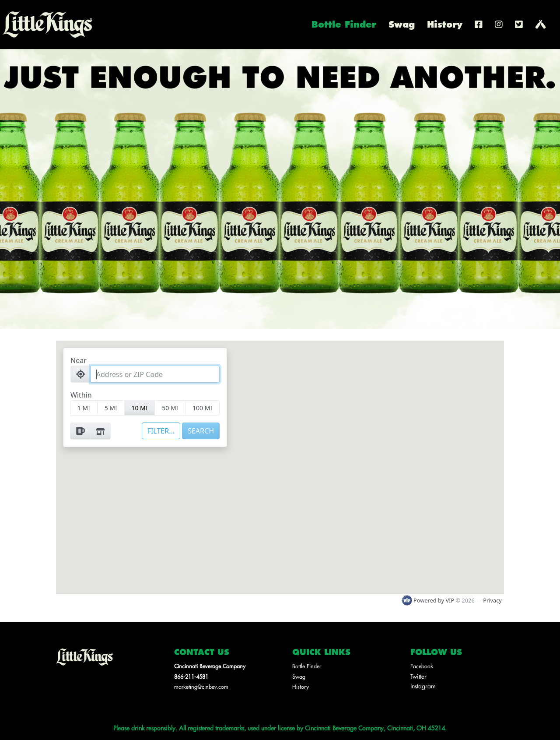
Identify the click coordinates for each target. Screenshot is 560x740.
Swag (402, 26)
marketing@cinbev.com (201, 687)
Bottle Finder (344, 26)
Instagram (423, 686)
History (445, 26)
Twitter (418, 676)
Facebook (422, 666)
